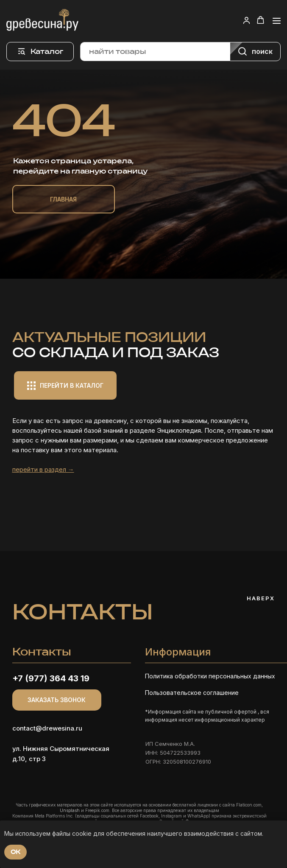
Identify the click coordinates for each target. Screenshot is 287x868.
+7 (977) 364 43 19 (51, 678)
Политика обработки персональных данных (210, 676)
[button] (247, 20)
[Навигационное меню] (277, 21)
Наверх (261, 598)
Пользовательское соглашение (192, 693)
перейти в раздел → (43, 469)
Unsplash (70, 810)
